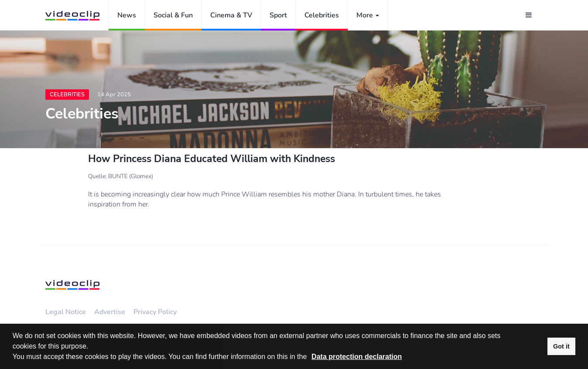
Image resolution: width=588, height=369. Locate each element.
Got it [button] (561, 346)
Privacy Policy (155, 312)
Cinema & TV (231, 15)
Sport (278, 15)
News (127, 15)
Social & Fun (173, 15)
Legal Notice (66, 312)
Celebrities (322, 15)
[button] (310, 358)
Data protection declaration (357, 357)
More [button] (368, 15)
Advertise (110, 312)
